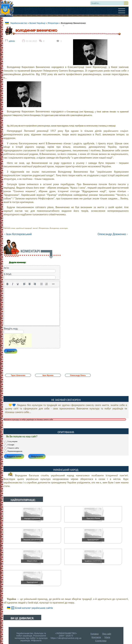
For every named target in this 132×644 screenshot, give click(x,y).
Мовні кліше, (32, 561)
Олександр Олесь (78, 375)
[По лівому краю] (24, 284)
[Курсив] (13, 284)
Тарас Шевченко (18, 375)
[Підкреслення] (18, 284)
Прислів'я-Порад (93, 518)
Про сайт (107, 634)
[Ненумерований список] (41, 284)
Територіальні (32, 582)
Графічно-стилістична (93, 561)
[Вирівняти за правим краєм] (35, 284)
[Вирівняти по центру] (30, 284)
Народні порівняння (32, 518)
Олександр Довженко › (113, 234)
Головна (94, 634)
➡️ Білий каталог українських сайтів (32, 608)
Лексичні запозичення (32, 540)
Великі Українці (37, 23)
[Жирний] (7, 284)
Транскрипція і (93, 540)
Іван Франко (48, 375)
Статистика (101, 641)
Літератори (53, 23)
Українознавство (19, 23)
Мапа (107, 637)
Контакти (96, 637)
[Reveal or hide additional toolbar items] (53, 284)
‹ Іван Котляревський (18, 234)
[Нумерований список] (47, 284)
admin (12, 41)
